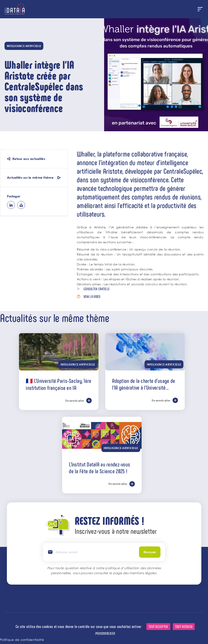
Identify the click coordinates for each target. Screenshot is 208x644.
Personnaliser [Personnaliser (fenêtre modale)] (105, 633)
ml (21, 205)
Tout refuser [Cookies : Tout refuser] (184, 626)
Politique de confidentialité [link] (22, 640)
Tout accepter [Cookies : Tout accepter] (158, 626)
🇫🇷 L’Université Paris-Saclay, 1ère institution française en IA (58, 384)
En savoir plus (75, 400)
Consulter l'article (97, 289)
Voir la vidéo (92, 296)
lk (11, 205)
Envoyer (150, 552)
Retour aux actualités (29, 159)
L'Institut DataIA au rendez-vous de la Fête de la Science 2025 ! (99, 468)
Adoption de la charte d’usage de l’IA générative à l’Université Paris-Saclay (144, 384)
